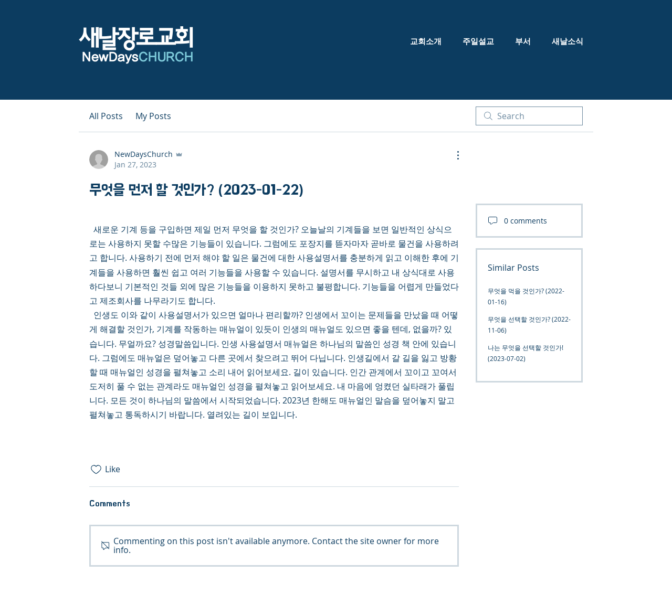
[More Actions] (453, 155)
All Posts (106, 116)
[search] (529, 116)
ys (159, 57)
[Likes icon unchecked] (96, 470)
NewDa (102, 57)
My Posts (153, 116)
